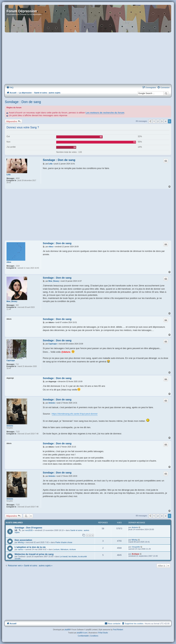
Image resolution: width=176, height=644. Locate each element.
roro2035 (29, 530)
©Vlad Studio (103, 633)
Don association (23, 540)
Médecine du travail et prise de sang (34, 554)
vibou (9, 262)
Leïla (9, 175)
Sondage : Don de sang (23, 102)
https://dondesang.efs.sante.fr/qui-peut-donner (75, 414)
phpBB (67, 630)
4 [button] (166, 121)
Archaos (135, 554)
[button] (150, 121)
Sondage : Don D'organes (28, 528)
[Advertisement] (88, 59)
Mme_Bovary (12, 301)
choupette (136, 547)
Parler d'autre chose (64, 542)
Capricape (11, 361)
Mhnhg (21, 542)
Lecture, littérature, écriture (64, 549)
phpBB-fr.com (82, 633)
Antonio (10, 426)
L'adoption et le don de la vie (30, 547)
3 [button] (162, 121)
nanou (21, 549)
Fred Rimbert (118, 630)
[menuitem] (10, 88)
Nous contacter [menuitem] (113, 623)
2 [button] (158, 121)
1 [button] (154, 121)
